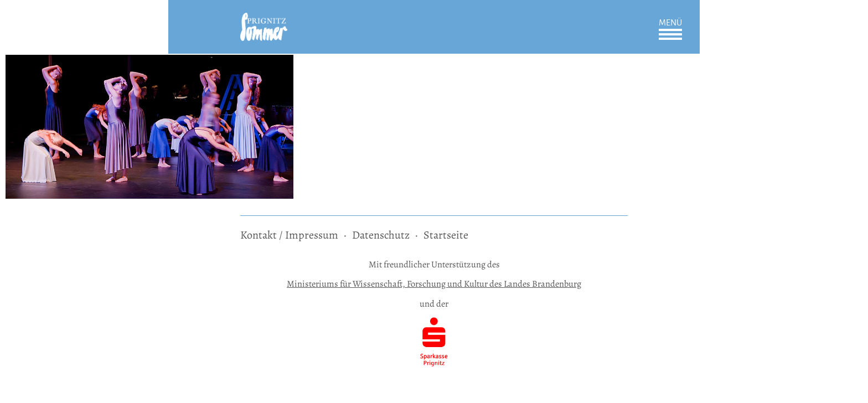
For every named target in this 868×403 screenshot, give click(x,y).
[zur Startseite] (264, 20)
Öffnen (670, 34)
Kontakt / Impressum (289, 235)
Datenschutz (381, 235)
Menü (670, 23)
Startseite (446, 235)
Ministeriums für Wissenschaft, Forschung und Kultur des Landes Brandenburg (434, 284)
